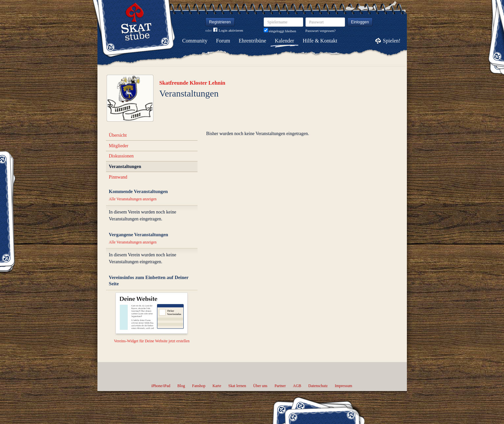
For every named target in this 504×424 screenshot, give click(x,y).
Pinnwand (118, 177)
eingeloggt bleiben (280, 31)
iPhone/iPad (161, 386)
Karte (217, 386)
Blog (181, 386)
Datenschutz (318, 386)
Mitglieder (119, 146)
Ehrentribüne (252, 41)
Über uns (260, 386)
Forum (223, 41)
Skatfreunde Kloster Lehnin (192, 83)
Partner (280, 386)
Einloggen (360, 22)
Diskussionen (121, 156)
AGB (297, 386)
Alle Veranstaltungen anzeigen (133, 199)
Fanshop (199, 386)
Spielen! (392, 41)
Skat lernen (237, 386)
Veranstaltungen (125, 167)
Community (195, 41)
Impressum (344, 386)
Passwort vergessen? (321, 31)
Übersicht (118, 135)
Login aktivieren (228, 30)
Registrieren (220, 22)
